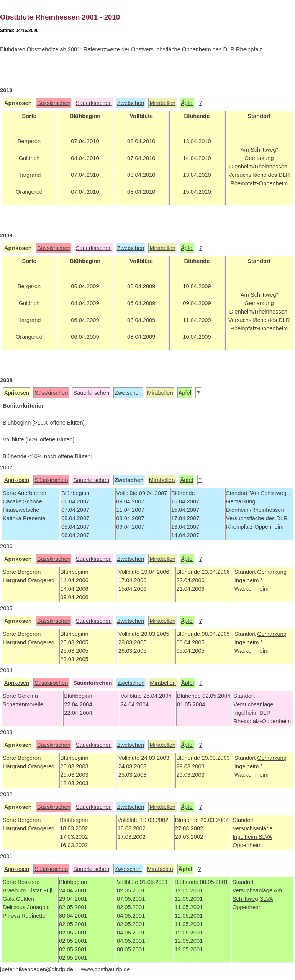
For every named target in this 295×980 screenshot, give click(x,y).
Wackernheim (252, 651)
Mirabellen (162, 103)
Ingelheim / (248, 642)
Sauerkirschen (94, 103)
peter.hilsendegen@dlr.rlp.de (37, 969)
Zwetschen (131, 103)
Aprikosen (17, 393)
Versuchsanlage (253, 704)
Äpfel (187, 103)
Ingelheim (246, 713)
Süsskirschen (54, 103)
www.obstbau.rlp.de (105, 969)
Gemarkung (272, 634)
